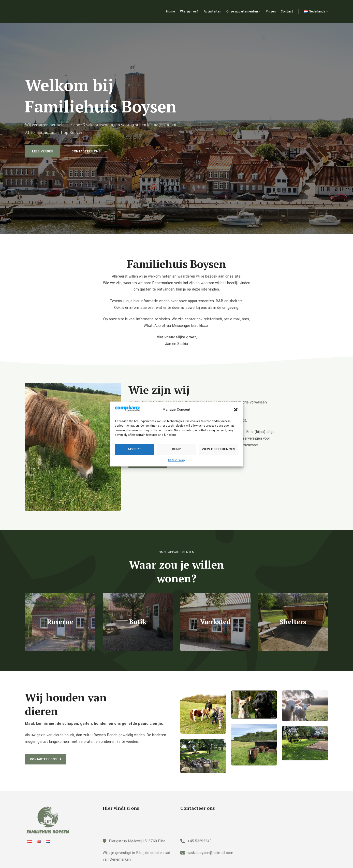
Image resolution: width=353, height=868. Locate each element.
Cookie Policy (176, 460)
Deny (176, 449)
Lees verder (42, 158)
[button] (236, 410)
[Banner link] (60, 622)
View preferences (218, 449)
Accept (134, 449)
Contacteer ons (86, 158)
